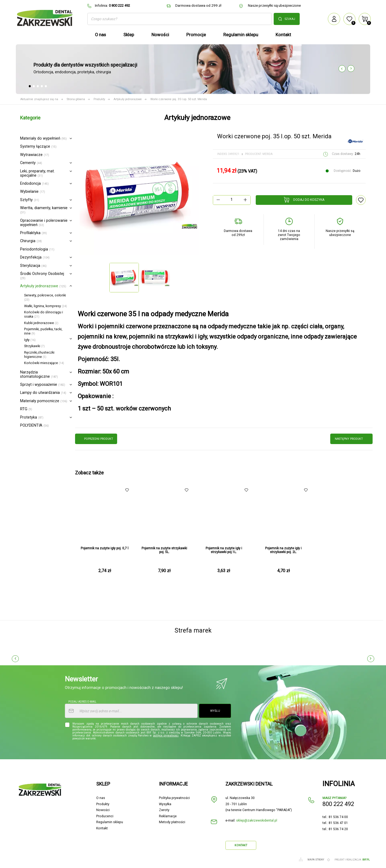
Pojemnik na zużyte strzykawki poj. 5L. (164, 550)
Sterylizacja (33, 266)
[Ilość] (232, 200)
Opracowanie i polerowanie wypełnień (44, 223)
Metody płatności (172, 822)
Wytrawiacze (35, 155)
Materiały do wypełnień (43, 138)
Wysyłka (165, 804)
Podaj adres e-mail (82, 702)
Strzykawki (34, 346)
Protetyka (32, 417)
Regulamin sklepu (110, 822)
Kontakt (102, 828)
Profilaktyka (34, 233)
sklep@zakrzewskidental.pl (257, 820)
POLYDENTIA (34, 425)
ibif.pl (366, 860)
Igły (30, 340)
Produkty (103, 804)
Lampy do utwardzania (43, 393)
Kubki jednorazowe (41, 323)
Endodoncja (34, 184)
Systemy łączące (38, 146)
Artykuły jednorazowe (43, 286)
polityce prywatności (166, 736)
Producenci (105, 816)
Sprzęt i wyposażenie (43, 385)
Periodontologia (37, 249)
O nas (101, 798)
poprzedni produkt (96, 439)
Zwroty (164, 810)
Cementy (31, 163)
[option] (140, 195)
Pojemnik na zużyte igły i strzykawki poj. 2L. (283, 550)
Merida (268, 154)
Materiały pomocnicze (44, 401)
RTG (26, 409)
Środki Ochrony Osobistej (42, 276)
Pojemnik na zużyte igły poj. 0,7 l (105, 548)
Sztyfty (30, 200)
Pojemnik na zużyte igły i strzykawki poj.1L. (224, 550)
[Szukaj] (180, 19)
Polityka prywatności (174, 798)
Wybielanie (33, 192)
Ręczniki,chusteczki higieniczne (39, 355)
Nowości (103, 810)
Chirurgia (31, 241)
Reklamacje (168, 816)
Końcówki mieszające (44, 363)
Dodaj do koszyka (304, 200)
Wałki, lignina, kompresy (46, 306)
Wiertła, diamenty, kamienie (44, 210)
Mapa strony (316, 860)
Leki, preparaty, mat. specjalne (37, 173)
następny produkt (352, 439)
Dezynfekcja (35, 257)
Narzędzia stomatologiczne (39, 374)
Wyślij (215, 711)
